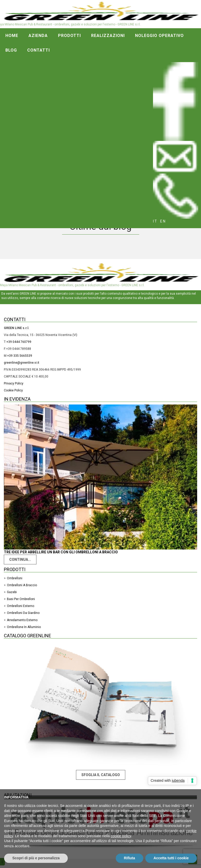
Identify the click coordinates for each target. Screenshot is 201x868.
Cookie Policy (13, 390)
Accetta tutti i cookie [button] (171, 858)
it (155, 221)
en (163, 221)
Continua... (20, 560)
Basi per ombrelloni (21, 599)
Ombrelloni (15, 578)
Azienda (38, 36)
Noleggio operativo (159, 36)
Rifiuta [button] (130, 858)
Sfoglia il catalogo (101, 775)
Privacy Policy (14, 383)
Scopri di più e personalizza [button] (36, 858)
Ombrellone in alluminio (24, 627)
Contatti (39, 50)
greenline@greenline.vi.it (22, 363)
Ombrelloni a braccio (22, 585)
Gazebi (12, 592)
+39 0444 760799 (19, 342)
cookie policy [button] (121, 836)
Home (12, 36)
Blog (11, 50)
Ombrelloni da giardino (23, 613)
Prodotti (69, 36)
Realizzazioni (108, 36)
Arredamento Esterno (22, 620)
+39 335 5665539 (20, 356)
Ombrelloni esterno (21, 606)
